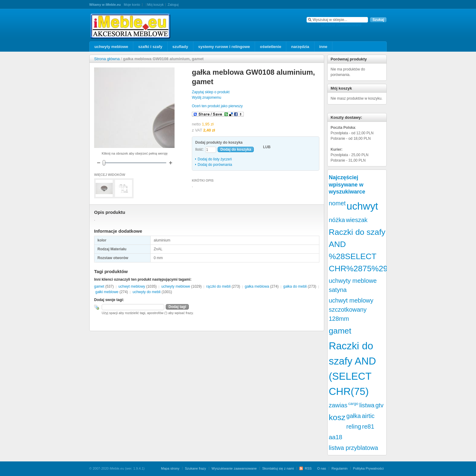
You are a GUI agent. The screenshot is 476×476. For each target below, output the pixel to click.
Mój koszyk (155, 5)
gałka (354, 416)
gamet (99, 286)
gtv (380, 405)
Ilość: (199, 149)
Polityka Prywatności (368, 468)
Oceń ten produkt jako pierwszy (217, 106)
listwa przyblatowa (353, 448)
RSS (308, 468)
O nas (322, 468)
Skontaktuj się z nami (278, 468)
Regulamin (340, 468)
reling (354, 426)
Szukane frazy (195, 468)
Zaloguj (173, 5)
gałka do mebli (295, 286)
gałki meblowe (107, 292)
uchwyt (362, 206)
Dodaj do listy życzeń (215, 159)
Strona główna (107, 59)
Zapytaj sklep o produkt (211, 92)
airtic (368, 416)
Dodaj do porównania (215, 165)
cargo (353, 404)
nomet (337, 203)
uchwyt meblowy (132, 286)
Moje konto (132, 5)
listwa (367, 405)
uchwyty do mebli (147, 292)
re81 (368, 426)
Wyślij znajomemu (207, 98)
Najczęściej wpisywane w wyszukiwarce (347, 185)
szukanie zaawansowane (341, 25)
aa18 (336, 437)
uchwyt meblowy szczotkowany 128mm (351, 310)
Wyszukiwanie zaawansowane (234, 468)
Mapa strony (170, 468)
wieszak (357, 220)
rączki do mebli (219, 286)
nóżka (337, 220)
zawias (338, 405)
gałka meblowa (257, 286)
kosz (337, 417)
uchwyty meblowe (176, 286)
